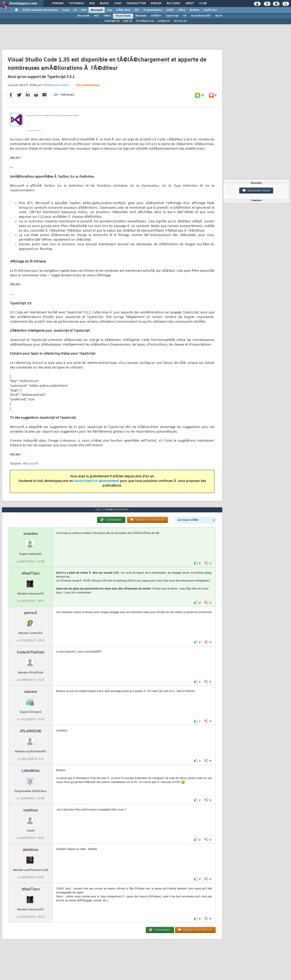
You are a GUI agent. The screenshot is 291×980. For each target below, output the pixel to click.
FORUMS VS (112, 21)
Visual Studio (123, 16)
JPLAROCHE (31, 731)
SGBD (170, 10)
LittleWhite (31, 771)
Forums (58, 4)
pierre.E (31, 613)
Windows (141, 16)
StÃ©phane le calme (56, 85)
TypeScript (172, 16)
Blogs (104, 4)
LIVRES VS (164, 21)
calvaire (31, 692)
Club (203, 4)
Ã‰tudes (173, 4)
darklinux (31, 850)
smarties (31, 534)
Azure (219, 16)
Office (182, 10)
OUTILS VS (180, 21)
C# (185, 16)
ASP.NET (156, 16)
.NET (96, 16)
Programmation (153, 10)
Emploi (156, 4)
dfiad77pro (31, 573)
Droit (190, 4)
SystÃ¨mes (210, 10)
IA (75, 10)
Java (109, 10)
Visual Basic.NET (201, 16)
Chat (118, 4)
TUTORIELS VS (145, 21)
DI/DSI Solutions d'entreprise (40, 10)
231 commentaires (87, 86)
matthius (31, 810)
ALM (84, 10)
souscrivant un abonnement (97, 481)
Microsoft (97, 10)
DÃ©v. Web (123, 10)
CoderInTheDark (31, 652)
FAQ (92, 4)
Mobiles (195, 10)
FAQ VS (128, 21)
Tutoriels (76, 4)
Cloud (66, 10)
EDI (137, 10)
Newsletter (136, 4)
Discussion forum (256, 191)
